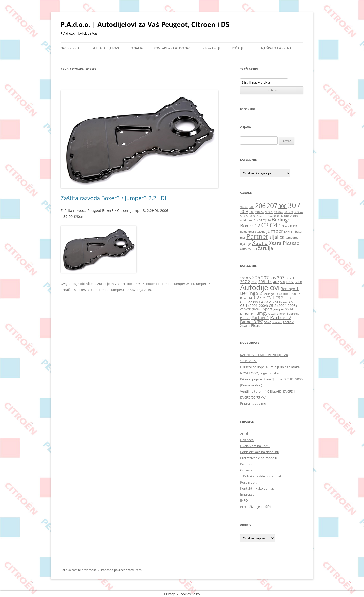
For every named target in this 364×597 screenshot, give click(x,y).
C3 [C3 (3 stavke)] (265, 225)
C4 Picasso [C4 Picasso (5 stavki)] (281, 302)
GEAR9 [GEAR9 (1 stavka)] (261, 232)
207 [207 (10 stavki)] (265, 278)
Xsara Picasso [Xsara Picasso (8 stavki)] (252, 325)
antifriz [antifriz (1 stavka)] (253, 220)
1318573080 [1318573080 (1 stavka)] (271, 216)
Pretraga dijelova (105, 48)
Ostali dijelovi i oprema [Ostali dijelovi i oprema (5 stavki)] (284, 314)
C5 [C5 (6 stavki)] (291, 302)
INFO (244, 500)
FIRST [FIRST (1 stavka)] (294, 226)
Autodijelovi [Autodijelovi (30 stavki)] (260, 287)
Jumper (167, 284)
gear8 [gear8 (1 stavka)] (252, 232)
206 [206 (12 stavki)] (256, 277)
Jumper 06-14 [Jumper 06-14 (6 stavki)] (283, 309)
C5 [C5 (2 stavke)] (281, 226)
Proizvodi (247, 464)
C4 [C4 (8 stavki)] (261, 302)
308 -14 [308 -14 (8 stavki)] (265, 282)
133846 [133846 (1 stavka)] (278, 212)
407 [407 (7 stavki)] (276, 282)
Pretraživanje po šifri (255, 507)
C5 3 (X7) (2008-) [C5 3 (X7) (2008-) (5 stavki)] (250, 309)
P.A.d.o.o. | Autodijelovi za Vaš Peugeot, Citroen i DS (145, 24)
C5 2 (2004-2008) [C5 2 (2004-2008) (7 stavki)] (283, 305)
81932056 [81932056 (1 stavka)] (256, 216)
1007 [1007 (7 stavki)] (290, 282)
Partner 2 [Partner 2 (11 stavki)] (281, 317)
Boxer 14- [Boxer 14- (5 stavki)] (246, 298)
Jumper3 (118, 290)
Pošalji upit (241, 48)
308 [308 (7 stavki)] (254, 282)
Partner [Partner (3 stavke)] (257, 236)
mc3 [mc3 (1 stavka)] (243, 238)
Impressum (249, 494)
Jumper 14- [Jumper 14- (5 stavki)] (247, 314)
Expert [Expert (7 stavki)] (267, 309)
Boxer (121, 284)
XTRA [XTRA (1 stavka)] (243, 249)
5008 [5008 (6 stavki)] (298, 282)
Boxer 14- (153, 284)
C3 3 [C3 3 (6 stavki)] (288, 298)
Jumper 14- (203, 284)
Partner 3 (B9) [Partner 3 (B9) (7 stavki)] (252, 322)
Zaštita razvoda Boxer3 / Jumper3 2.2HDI (113, 198)
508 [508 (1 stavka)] (252, 212)
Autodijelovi (106, 284)
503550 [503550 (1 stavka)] (245, 216)
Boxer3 (92, 290)
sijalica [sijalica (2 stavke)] (277, 237)
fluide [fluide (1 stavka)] (244, 232)
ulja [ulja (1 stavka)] (243, 244)
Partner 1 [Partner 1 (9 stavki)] (260, 318)
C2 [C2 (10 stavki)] (256, 297)
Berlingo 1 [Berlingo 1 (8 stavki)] (290, 289)
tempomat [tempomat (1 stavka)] (292, 238)
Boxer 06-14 (136, 284)
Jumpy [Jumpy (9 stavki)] (261, 313)
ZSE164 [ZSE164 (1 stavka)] (252, 249)
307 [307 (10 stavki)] (281, 278)
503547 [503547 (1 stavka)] (299, 212)
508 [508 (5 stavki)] (282, 282)
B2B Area (247, 440)
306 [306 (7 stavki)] (273, 278)
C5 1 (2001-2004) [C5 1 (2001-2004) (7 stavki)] (254, 305)
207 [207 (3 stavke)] (272, 206)
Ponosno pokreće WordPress (121, 570)
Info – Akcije (211, 48)
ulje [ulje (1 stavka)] (248, 244)
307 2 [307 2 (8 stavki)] (245, 282)
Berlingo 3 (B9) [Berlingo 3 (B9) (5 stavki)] (272, 294)
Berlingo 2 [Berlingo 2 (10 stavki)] (251, 293)
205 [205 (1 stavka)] (252, 207)
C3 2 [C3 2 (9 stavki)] (279, 298)
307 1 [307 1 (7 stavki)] (290, 278)
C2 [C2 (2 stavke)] (257, 226)
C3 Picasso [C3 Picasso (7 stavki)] (249, 302)
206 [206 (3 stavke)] (260, 206)
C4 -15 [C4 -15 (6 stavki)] (269, 302)
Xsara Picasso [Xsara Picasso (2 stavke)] (284, 243)
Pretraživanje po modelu (259, 458)
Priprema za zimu (253, 403)
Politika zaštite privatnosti (263, 476)
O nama (137, 48)
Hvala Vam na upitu (255, 446)
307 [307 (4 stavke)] (294, 205)
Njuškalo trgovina (276, 48)
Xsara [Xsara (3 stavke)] (260, 243)
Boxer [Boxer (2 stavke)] (247, 226)
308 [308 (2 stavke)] (244, 211)
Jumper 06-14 (184, 284)
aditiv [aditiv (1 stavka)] (244, 220)
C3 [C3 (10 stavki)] (263, 297)
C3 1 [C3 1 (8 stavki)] (270, 298)
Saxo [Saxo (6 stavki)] (268, 322)
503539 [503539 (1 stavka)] (288, 212)
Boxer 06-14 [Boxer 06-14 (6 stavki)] (292, 294)
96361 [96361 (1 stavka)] (269, 212)
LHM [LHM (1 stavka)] (287, 232)
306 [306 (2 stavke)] (282, 206)
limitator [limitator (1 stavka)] (297, 232)
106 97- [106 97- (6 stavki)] (245, 278)
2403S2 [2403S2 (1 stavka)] (260, 212)
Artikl (244, 434)
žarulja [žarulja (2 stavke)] (266, 248)
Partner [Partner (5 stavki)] (245, 318)
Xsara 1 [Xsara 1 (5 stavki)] (277, 322)
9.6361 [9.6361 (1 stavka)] (244, 207)
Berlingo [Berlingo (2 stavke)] (281, 220)
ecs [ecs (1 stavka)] (287, 226)
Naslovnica (70, 48)
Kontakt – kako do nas (172, 48)
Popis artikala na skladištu (260, 452)
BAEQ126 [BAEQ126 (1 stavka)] (265, 220)
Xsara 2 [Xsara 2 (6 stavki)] (288, 322)
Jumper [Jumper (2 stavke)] (275, 231)
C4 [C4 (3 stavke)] (274, 225)
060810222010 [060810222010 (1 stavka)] (289, 216)
